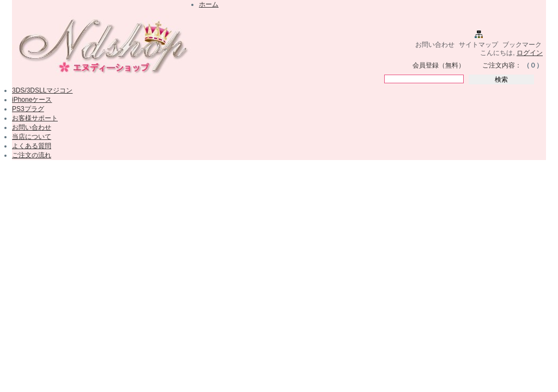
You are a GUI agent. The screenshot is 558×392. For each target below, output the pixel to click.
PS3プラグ (28, 109)
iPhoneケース (32, 100)
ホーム (209, 4)
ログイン (530, 53)
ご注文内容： (502, 65)
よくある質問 (32, 146)
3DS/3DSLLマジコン (42, 90)
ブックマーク (522, 45)
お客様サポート (35, 118)
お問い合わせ (435, 45)
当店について (32, 137)
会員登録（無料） (439, 65)
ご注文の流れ (32, 155)
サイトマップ (478, 45)
